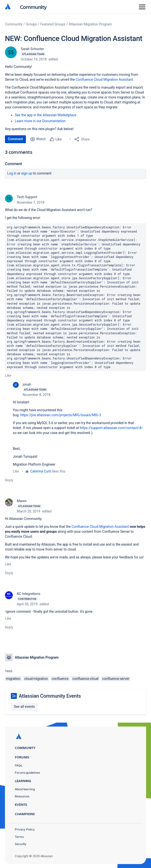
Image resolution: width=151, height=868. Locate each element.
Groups (31, 24)
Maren (22, 501)
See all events (24, 707)
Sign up (27, 173)
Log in (12, 173)
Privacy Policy (25, 829)
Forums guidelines (27, 773)
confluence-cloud (85, 679)
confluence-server (116, 679)
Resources (22, 796)
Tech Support (27, 197)
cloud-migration (36, 679)
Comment (15, 139)
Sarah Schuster (32, 49)
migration (13, 679)
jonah (27, 384)
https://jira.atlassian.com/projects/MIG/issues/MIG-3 (61, 415)
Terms (19, 837)
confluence (60, 679)
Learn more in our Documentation (40, 121)
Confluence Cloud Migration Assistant (100, 527)
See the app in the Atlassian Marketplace (46, 115)
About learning (25, 789)
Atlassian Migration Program (90, 24)
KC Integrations (28, 594)
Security (21, 844)
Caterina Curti (41, 471)
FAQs (18, 765)
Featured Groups (53, 24)
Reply (9, 480)
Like (8, 375)
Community (33, 7)
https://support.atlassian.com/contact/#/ (111, 428)
